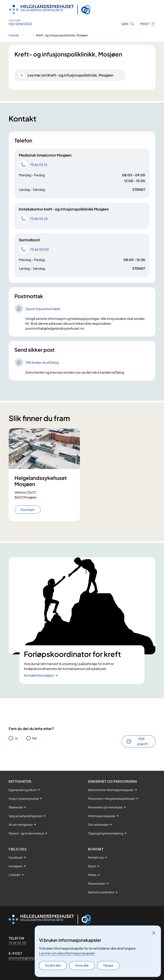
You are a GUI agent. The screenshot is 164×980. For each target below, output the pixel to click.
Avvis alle (82, 965)
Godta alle (53, 965)
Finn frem (28, 510)
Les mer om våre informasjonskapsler (67, 953)
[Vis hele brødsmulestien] (28, 35)
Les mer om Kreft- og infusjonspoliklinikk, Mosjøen (70, 75)
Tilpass (108, 965)
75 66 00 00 (18, 943)
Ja (16, 738)
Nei (35, 738)
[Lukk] (154, 933)
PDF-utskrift (142, 741)
